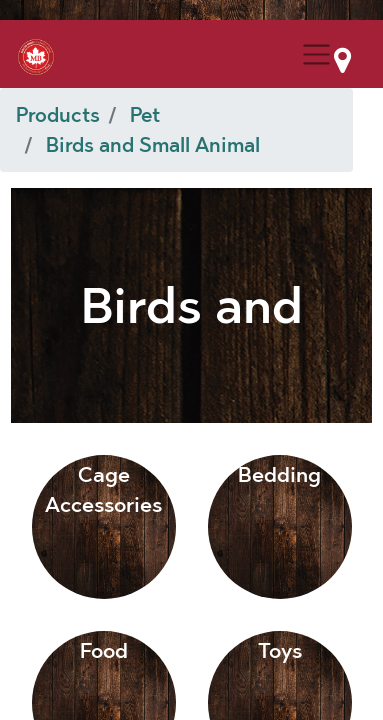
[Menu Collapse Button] (316, 54)
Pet (145, 115)
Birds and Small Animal (153, 145)
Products (58, 115)
